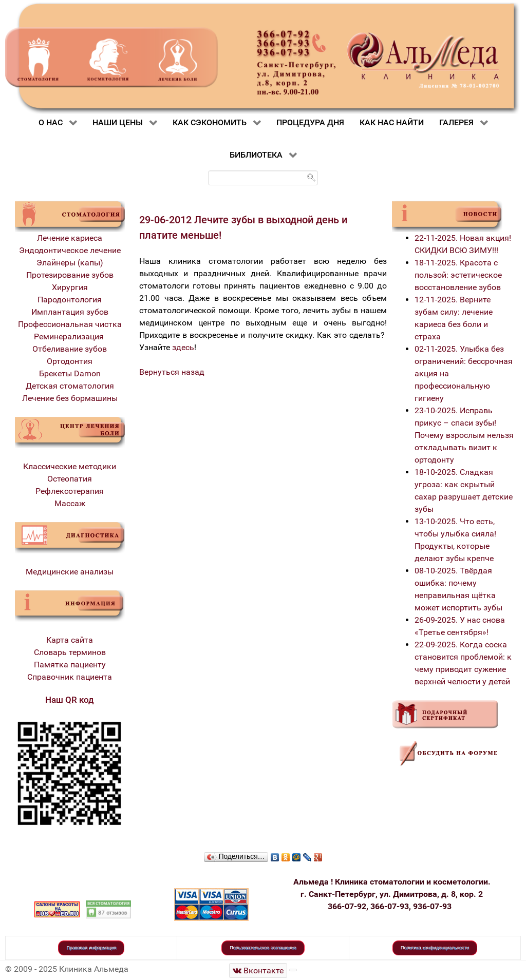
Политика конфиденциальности (435, 948)
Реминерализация (70, 337)
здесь (183, 347)
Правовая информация (91, 948)
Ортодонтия (70, 361)
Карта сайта (70, 640)
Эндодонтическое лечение (70, 250)
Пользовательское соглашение (263, 948)
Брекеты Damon (70, 373)
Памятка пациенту (70, 665)
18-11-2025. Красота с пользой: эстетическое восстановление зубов (458, 275)
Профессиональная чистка (70, 324)
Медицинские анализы (70, 572)
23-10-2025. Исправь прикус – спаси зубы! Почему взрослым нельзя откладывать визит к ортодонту (464, 435)
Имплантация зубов (70, 312)
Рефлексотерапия (70, 491)
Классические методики (70, 466)
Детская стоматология (70, 386)
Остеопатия (70, 479)
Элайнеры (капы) (70, 263)
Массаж (70, 503)
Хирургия (70, 287)
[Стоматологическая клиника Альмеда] (258, 971)
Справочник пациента (70, 677)
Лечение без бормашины (70, 398)
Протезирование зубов (70, 275)
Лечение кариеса (70, 238)
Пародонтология (70, 300)
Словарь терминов (70, 652)
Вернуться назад (172, 372)
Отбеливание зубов (70, 349)
